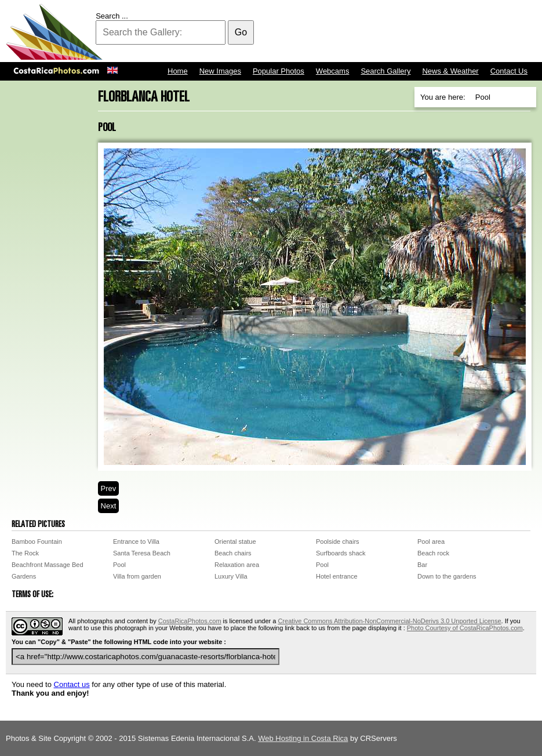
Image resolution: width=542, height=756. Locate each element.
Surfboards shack (341, 553)
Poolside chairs (338, 541)
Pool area (431, 541)
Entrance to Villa (136, 541)
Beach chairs (233, 553)
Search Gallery (385, 71)
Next (109, 506)
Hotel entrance (337, 576)
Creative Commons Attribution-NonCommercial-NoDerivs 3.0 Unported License (389, 621)
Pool (119, 565)
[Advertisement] (325, 32)
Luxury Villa (231, 576)
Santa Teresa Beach (142, 553)
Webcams (333, 71)
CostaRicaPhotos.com (190, 621)
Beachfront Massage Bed (48, 565)
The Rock (25, 553)
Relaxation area (237, 565)
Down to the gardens (447, 576)
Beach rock (433, 553)
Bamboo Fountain (37, 541)
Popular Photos (279, 71)
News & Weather (450, 71)
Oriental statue (235, 541)
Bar (422, 565)
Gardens (24, 576)
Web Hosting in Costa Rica (303, 738)
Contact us (72, 684)
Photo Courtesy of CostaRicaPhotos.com (465, 628)
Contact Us (509, 71)
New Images (220, 71)
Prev (109, 488)
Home (178, 71)
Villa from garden (137, 576)
